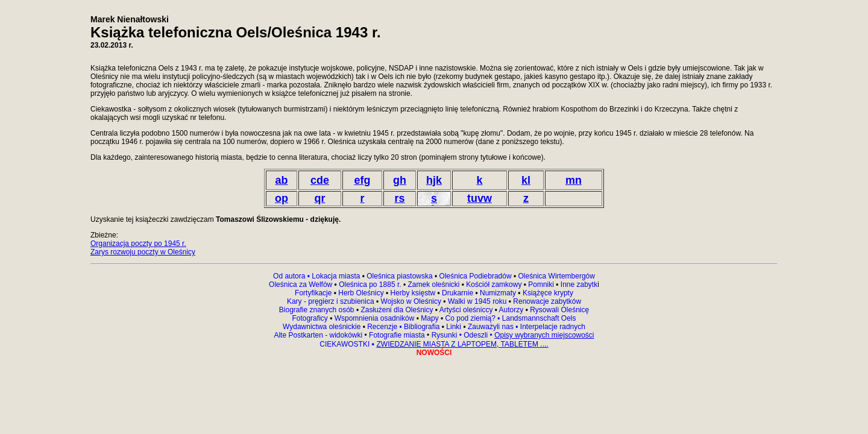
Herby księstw (413, 293)
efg (363, 180)
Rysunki (445, 335)
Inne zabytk (578, 285)
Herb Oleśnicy (361, 293)
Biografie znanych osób (318, 310)
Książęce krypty (548, 293)
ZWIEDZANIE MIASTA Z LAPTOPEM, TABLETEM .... (462, 344)
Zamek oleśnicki (434, 285)
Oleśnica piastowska (399, 276)
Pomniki (541, 285)
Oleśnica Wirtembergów (557, 276)
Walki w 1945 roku (478, 301)
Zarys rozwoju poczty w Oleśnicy (143, 252)
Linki (454, 327)
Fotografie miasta (397, 335)
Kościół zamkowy (494, 285)
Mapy (430, 318)
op (281, 198)
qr (320, 198)
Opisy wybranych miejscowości (544, 335)
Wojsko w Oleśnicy (412, 301)
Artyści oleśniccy (467, 310)
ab (281, 180)
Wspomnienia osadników (376, 318)
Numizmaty (498, 293)
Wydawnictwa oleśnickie (323, 327)
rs (399, 198)
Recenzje (384, 327)
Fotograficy (311, 318)
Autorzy (511, 310)
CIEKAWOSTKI (345, 344)
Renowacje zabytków (546, 301)
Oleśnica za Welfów (300, 285)
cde (320, 180)
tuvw (480, 198)
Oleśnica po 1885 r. (370, 285)
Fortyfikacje (314, 293)
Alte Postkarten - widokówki (319, 335)
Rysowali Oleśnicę (558, 310)
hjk (434, 180)
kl (526, 180)
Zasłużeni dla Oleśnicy (397, 310)
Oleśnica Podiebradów (476, 276)
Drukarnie (458, 293)
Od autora (292, 276)
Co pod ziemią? (470, 318)
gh (400, 180)
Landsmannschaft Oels (538, 318)
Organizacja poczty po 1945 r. (138, 244)
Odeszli (476, 335)
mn (574, 180)
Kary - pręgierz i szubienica (332, 301)
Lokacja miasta (336, 276)
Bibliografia (421, 327)
